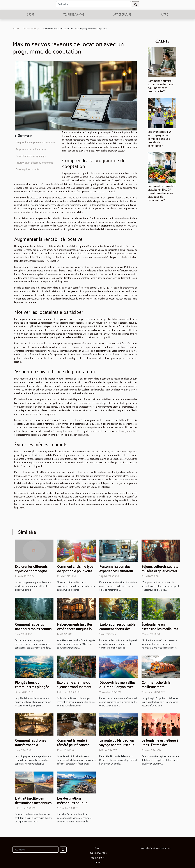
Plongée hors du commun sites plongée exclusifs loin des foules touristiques (33, 689)
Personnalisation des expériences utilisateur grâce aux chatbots (116, 571)
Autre (164, 14)
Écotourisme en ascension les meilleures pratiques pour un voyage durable (161, 631)
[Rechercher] (93, 4)
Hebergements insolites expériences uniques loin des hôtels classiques (76, 629)
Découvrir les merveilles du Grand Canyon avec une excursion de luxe (117, 687)
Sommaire (25, 136)
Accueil (16, 29)
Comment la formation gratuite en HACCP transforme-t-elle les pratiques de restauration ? (162, 193)
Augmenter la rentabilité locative (31, 149)
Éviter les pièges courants (27, 169)
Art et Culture (122, 14)
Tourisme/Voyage (74, 14)
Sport (31, 14)
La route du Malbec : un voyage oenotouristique (117, 742)
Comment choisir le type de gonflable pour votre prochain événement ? (75, 571)
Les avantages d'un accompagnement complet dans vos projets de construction (160, 139)
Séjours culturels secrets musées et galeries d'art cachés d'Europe (160, 571)
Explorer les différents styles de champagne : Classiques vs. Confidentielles (32, 573)
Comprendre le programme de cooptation (35, 143)
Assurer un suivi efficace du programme (34, 163)
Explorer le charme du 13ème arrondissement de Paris (74, 687)
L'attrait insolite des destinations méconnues (33, 800)
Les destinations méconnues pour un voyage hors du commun (76, 803)
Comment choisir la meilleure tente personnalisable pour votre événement (157, 689)
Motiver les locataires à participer (31, 156)
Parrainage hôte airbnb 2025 (66, 431)
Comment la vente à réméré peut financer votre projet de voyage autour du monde (74, 747)
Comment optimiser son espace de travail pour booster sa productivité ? (161, 86)
